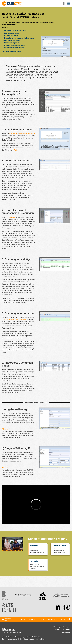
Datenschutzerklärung (62, 629)
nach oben (66, 619)
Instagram (32, 619)
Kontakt (42, 619)
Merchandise (52, 619)
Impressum (66, 632)
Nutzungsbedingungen (62, 627)
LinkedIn (22, 619)
